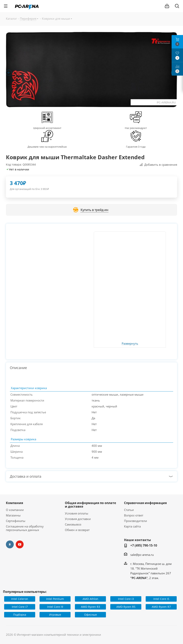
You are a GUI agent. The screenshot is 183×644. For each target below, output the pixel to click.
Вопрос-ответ (134, 515)
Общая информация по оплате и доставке (90, 505)
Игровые (55, 615)
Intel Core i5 (161, 599)
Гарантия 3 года (136, 147)
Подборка (20, 615)
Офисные (91, 615)
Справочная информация (145, 503)
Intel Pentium (55, 599)
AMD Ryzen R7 (161, 607)
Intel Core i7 (20, 607)
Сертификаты (16, 521)
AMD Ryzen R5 (126, 607)
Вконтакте (10, 544)
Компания (14, 503)
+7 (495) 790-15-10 (144, 545)
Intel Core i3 (126, 599)
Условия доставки (78, 519)
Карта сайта (132, 526)
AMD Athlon (90, 599)
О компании (15, 510)
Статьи (129, 510)
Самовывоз (73, 524)
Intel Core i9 (55, 607)
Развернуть (130, 344)
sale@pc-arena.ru (142, 555)
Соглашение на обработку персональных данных (25, 528)
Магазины (13, 515)
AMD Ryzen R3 (91, 607)
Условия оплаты (77, 513)
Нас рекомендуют (136, 128)
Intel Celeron (20, 599)
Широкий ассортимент (47, 128)
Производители (136, 521)
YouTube (20, 544)
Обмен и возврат (77, 530)
